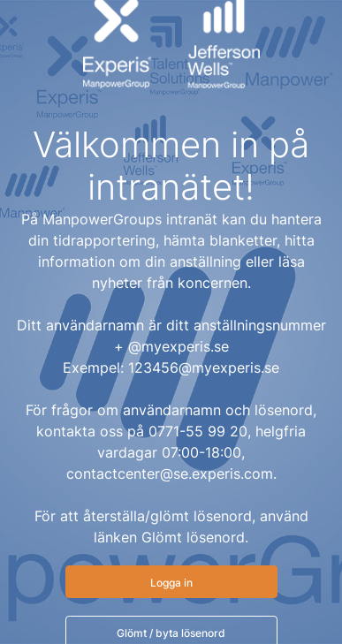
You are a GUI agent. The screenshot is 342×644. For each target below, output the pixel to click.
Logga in (171, 583)
